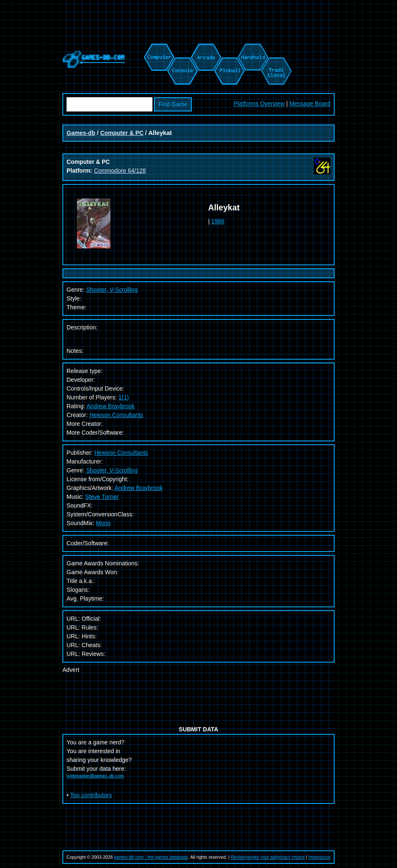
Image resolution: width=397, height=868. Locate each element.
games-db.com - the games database (151, 857)
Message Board (310, 104)
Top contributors (91, 795)
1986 (218, 221)
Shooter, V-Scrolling (112, 470)
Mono (103, 523)
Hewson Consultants (116, 415)
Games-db (81, 133)
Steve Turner (102, 497)
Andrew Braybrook (110, 406)
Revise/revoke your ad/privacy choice (268, 857)
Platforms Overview (259, 104)
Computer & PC (122, 133)
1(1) (124, 397)
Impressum (319, 857)
